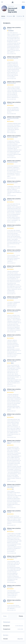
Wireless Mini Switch (12, 83)
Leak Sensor (10, 104)
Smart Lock (10, 200)
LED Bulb (9, 416)
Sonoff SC (9, 29)
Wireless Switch (11, 227)
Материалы (11, 16)
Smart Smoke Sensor (12, 361)
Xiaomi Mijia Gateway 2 (12, 558)
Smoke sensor (10, 336)
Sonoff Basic (10, 587)
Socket (9, 602)
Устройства (20, 16)
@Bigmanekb (20, 639)
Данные (3, 16)
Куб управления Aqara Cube (14, 251)
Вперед (21, 616)
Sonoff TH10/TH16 (11, 391)
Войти (24, 2)
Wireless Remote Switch (12, 162)
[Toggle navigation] (2, 2)
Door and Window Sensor (13, 298)
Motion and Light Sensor (12, 137)
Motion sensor (10, 268)
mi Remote (9, 530)
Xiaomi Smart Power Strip (13, 58)
